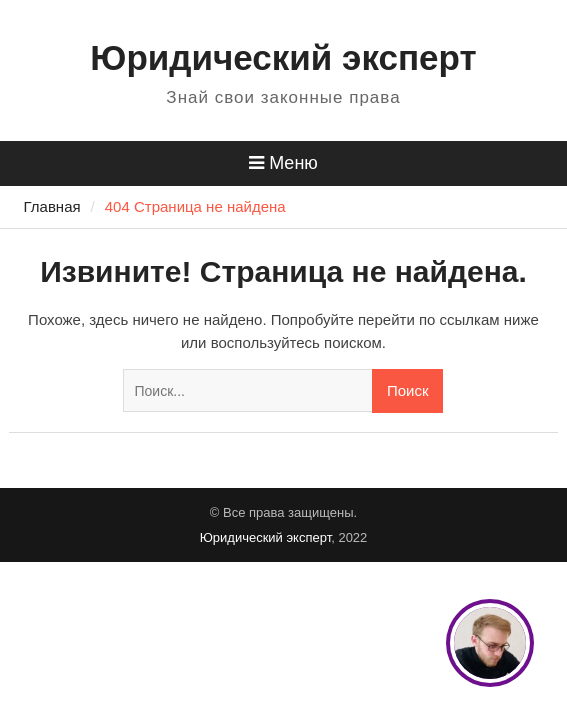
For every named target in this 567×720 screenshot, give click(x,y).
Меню (283, 163)
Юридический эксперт (283, 57)
